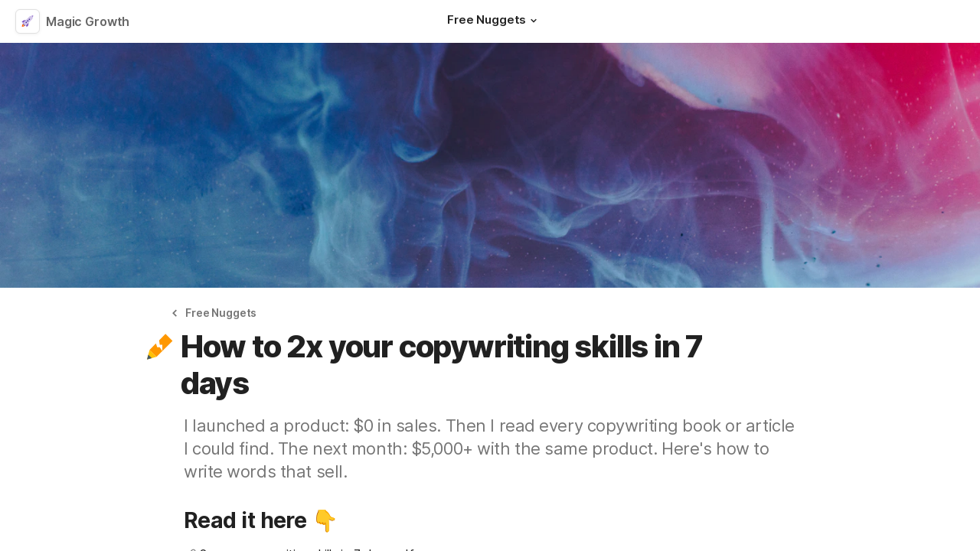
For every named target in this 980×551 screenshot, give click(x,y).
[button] (534, 21)
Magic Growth (88, 21)
